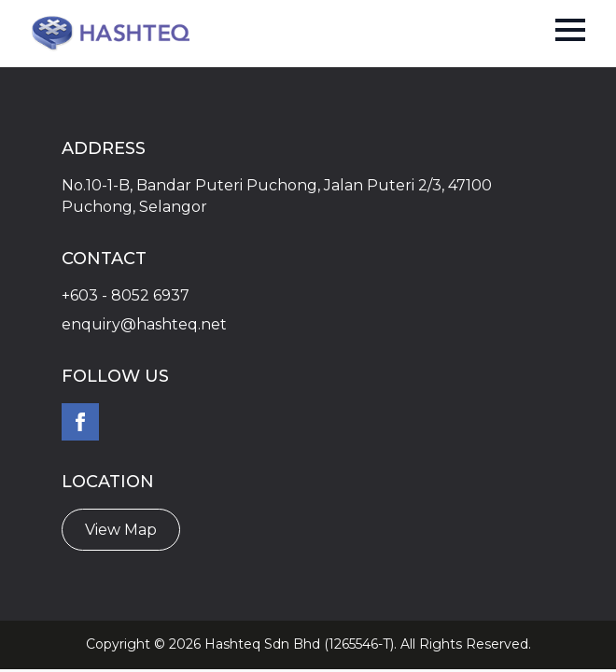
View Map (121, 530)
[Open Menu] (570, 30)
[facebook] (80, 422)
